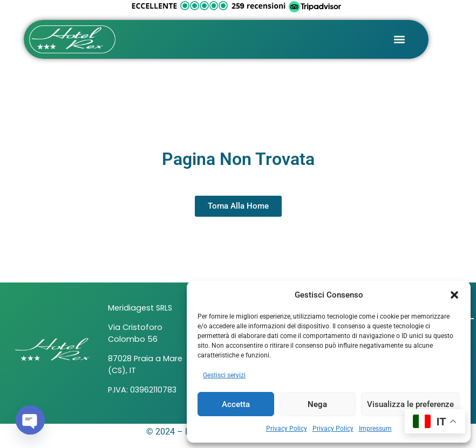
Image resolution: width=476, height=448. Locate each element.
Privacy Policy (287, 429)
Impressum (375, 429)
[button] (454, 295)
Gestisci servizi (224, 375)
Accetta (236, 404)
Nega (317, 404)
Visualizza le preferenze (410, 404)
